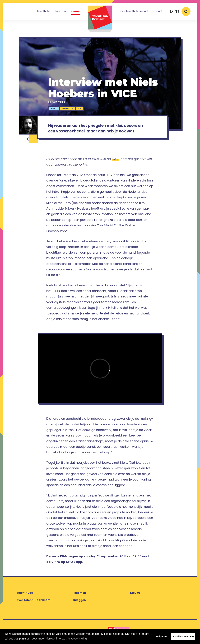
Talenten (61, 11)
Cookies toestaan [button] (183, 637)
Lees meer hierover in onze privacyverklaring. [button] (60, 639)
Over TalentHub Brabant (134, 11)
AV (79, 108)
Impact (158, 11)
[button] (171, 12)
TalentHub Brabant (100, 19)
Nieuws (76, 11)
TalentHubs (44, 11)
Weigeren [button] (161, 637)
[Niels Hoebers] (28, 125)
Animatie (67, 108)
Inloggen (80, 600)
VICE (116, 159)
